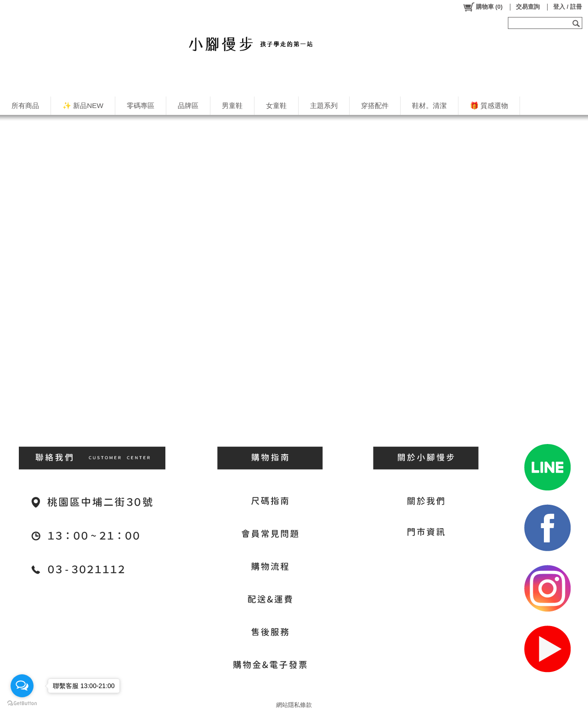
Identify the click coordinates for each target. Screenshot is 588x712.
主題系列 (324, 105)
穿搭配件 (375, 105)
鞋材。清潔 (429, 105)
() (483, 7)
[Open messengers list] (22, 686)
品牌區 (188, 105)
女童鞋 (276, 105)
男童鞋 (232, 105)
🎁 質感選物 (489, 105)
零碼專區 (141, 105)
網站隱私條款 (294, 705)
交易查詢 (528, 7)
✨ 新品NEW (83, 105)
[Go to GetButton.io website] (22, 703)
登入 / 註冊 (568, 7)
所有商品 (25, 105)
